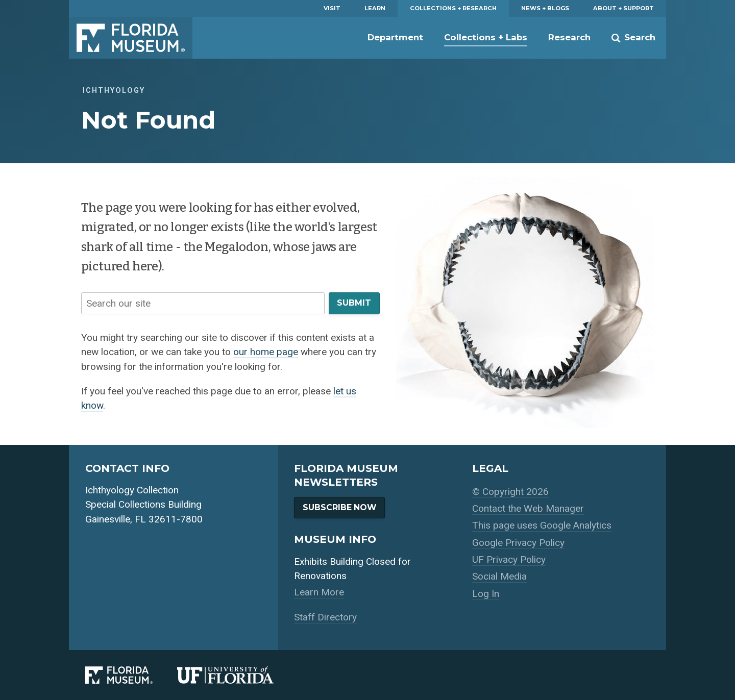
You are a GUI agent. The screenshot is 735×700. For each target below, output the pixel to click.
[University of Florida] (238, 675)
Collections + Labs (486, 37)
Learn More (319, 592)
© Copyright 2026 (510, 492)
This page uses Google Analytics (542, 525)
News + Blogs (545, 8)
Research (569, 37)
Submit (354, 303)
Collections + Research (453, 8)
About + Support (623, 8)
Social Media (499, 576)
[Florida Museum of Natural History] (131, 675)
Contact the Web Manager (528, 508)
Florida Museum (131, 38)
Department (395, 37)
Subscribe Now (339, 507)
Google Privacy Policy (518, 543)
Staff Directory (325, 617)
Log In (486, 594)
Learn (375, 8)
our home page (266, 352)
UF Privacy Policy (509, 559)
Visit (332, 8)
